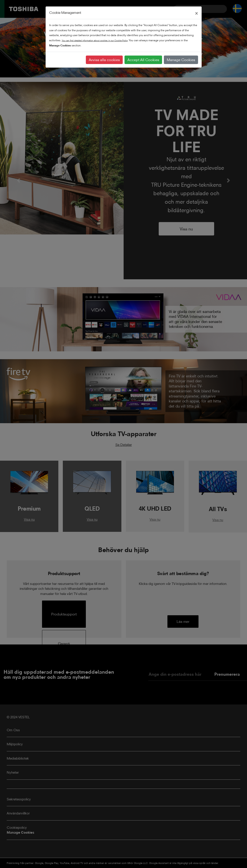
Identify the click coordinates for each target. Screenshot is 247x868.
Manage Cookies (181, 60)
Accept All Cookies (143, 60)
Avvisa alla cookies (104, 60)
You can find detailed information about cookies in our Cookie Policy (95, 40)
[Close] (196, 13)
